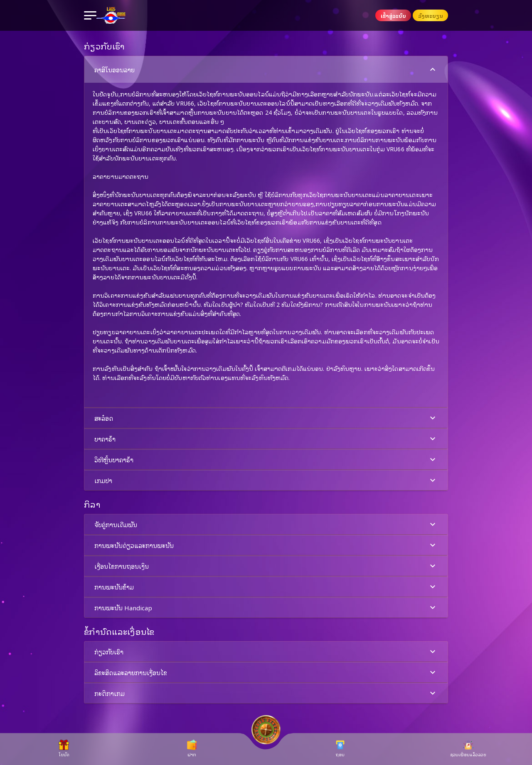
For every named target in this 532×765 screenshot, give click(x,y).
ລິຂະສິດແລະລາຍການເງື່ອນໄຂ (266, 672)
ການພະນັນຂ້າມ (266, 587)
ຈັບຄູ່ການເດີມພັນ (266, 524)
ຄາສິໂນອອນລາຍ (266, 70)
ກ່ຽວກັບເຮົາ (266, 652)
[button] (266, 232)
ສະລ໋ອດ (266, 418)
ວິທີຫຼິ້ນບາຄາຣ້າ (266, 460)
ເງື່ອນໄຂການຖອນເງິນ (266, 566)
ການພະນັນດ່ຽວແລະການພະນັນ (266, 545)
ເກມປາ (266, 480)
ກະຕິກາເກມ (266, 693)
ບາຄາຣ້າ (266, 439)
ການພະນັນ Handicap (266, 608)
